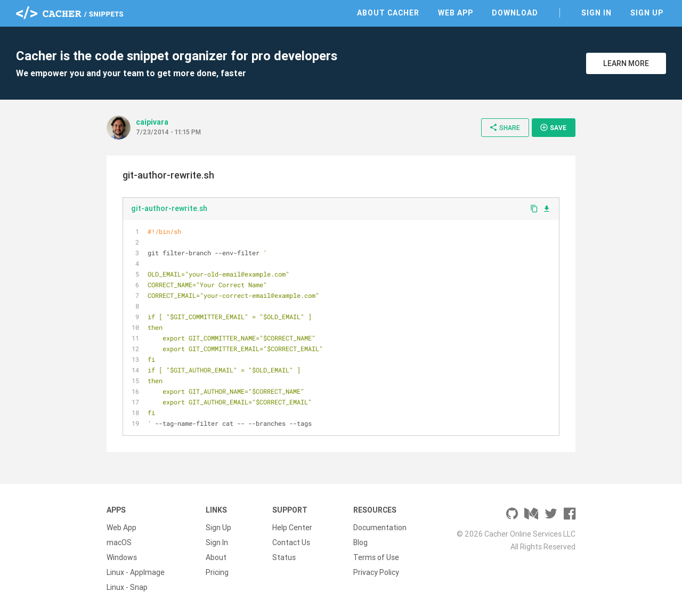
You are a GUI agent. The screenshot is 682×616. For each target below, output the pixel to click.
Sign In (596, 13)
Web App (456, 13)
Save (553, 127)
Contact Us (291, 542)
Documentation (380, 528)
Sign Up (647, 13)
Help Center (292, 528)
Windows (122, 557)
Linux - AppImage (136, 572)
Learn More (626, 63)
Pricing (217, 572)
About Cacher (388, 13)
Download (515, 13)
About (216, 557)
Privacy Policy (376, 572)
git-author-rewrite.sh (169, 208)
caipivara (152, 122)
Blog (360, 542)
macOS (119, 542)
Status (284, 557)
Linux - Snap (127, 587)
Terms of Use (376, 557)
